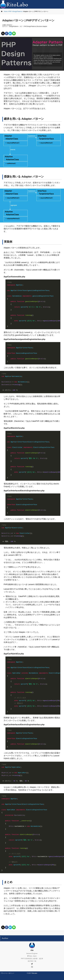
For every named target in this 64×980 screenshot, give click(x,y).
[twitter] (3, 34)
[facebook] (7, 34)
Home (6, 11)
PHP (10, 11)
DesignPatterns (17, 11)
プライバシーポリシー (7, 973)
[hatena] (10, 34)
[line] (14, 34)
